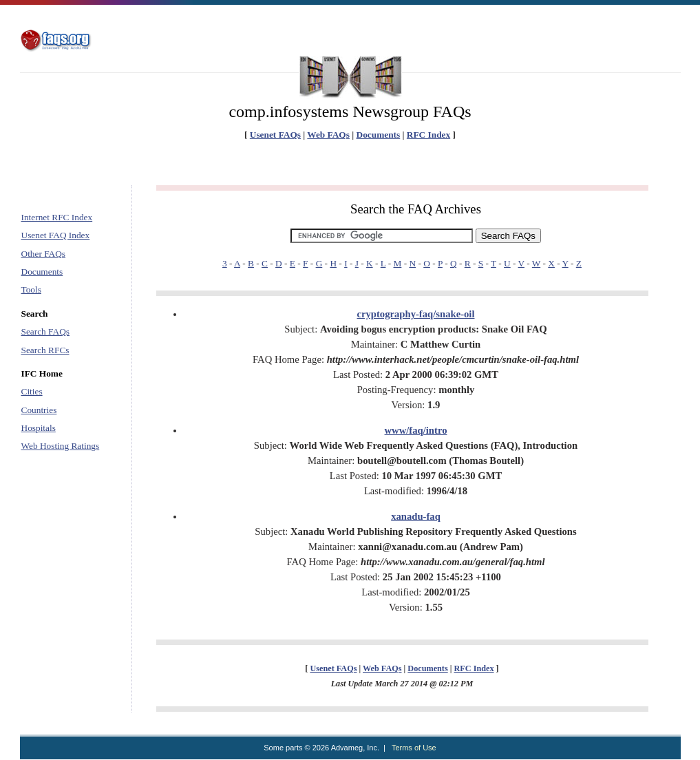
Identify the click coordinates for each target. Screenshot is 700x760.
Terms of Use (414, 748)
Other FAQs (44, 254)
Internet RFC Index (57, 217)
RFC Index (428, 135)
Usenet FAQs (275, 135)
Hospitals (39, 428)
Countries (39, 410)
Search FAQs (45, 331)
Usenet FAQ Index (56, 235)
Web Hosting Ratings (61, 446)
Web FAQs (328, 135)
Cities (32, 391)
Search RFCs (45, 350)
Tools (31, 289)
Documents (379, 135)
